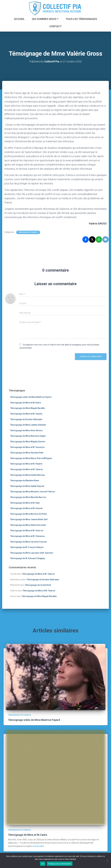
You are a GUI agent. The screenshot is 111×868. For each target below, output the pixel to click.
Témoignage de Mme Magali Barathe (27, 408)
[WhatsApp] (99, 239)
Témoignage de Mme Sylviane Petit (27, 453)
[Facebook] (86, 239)
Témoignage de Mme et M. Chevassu (27, 536)
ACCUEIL (19, 19)
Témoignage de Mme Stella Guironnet (28, 525)
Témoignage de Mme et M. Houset (26, 508)
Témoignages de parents (28, 232)
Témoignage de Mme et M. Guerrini (27, 531)
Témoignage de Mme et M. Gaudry (26, 414)
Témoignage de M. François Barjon (27, 547)
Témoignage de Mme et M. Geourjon (27, 447)
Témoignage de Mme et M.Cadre (25, 403)
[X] (92, 239)
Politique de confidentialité (60, 864)
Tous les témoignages (81, 19)
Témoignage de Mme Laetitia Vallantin (28, 425)
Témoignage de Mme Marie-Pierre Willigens (31, 458)
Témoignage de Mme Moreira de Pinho (29, 514)
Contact (55, 26)
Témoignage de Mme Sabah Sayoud (27, 486)
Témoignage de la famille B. (38, 585)
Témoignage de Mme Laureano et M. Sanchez (32, 553)
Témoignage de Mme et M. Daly (25, 503)
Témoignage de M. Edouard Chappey (27, 558)
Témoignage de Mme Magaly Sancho (28, 442)
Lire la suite (38, 846)
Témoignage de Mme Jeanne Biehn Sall (29, 519)
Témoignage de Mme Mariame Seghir (28, 436)
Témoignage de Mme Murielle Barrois (28, 497)
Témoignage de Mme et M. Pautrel (26, 464)
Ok (43, 864)
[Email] (106, 239)
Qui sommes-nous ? (45, 19)
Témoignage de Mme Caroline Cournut (28, 542)
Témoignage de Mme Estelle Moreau (27, 475)
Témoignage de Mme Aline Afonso (26, 430)
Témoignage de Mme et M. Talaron (26, 469)
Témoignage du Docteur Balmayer (26, 419)
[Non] (107, 860)
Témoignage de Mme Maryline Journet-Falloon (32, 492)
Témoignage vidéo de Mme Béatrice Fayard (31, 397)
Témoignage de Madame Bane (25, 480)
